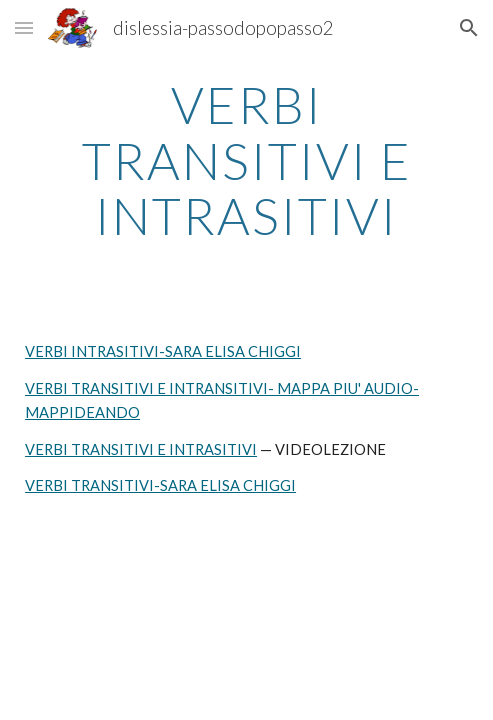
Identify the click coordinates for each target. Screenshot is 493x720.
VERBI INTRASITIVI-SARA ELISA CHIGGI (163, 351)
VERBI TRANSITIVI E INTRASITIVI (141, 449)
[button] (24, 27)
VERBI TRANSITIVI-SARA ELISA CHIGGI (160, 485)
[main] (246, 160)
